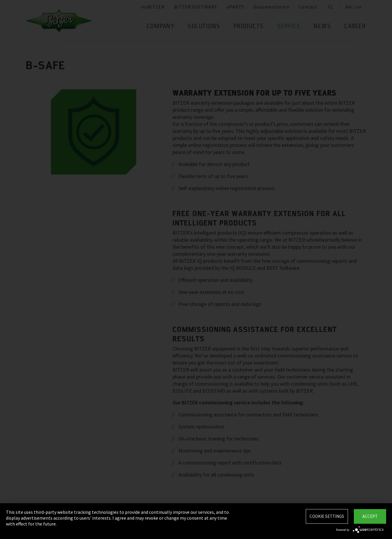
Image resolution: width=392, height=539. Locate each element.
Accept (370, 516)
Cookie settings (327, 516)
